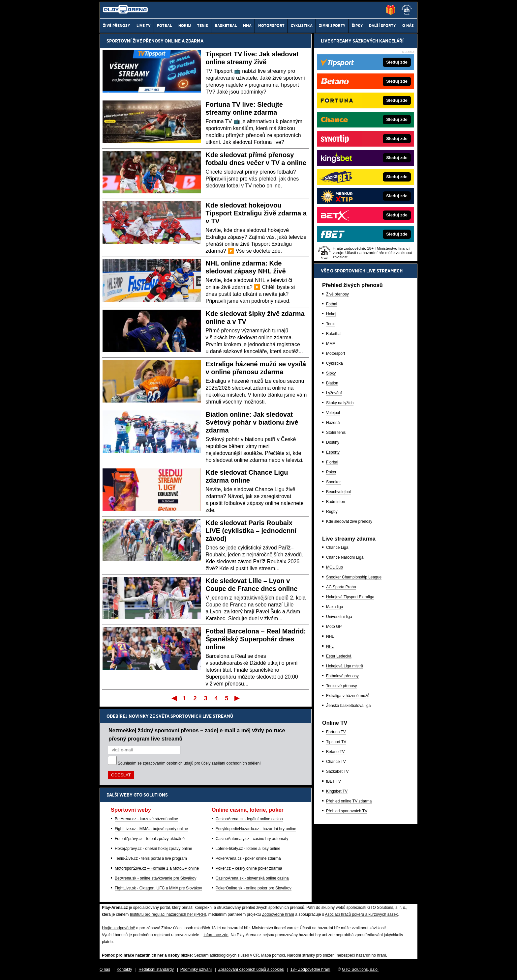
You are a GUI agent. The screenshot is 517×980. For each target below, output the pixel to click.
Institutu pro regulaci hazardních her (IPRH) (168, 914)
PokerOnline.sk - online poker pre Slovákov (254, 888)
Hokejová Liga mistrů (345, 666)
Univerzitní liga (339, 617)
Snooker (334, 482)
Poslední (238, 698)
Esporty (333, 452)
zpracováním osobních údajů (168, 763)
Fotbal (332, 304)
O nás (105, 969)
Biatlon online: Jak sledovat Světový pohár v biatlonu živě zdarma (252, 422)
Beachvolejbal (338, 492)
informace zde (216, 935)
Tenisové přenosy (341, 686)
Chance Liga (337, 547)
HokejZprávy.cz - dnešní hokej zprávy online (153, 849)
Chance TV (336, 762)
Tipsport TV (336, 742)
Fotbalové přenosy (342, 676)
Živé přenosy (337, 294)
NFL (330, 646)
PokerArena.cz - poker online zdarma (248, 858)
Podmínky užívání (196, 969)
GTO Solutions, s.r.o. (360, 969)
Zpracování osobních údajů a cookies (251, 969)
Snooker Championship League (354, 577)
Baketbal (334, 334)
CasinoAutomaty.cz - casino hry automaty (252, 839)
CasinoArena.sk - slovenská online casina (252, 878)
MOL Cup (335, 567)
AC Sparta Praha (341, 587)
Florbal (332, 462)
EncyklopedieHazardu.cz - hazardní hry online (256, 829)
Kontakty (124, 969)
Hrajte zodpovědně (119, 928)
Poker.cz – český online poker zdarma (249, 868)
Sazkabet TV (337, 771)
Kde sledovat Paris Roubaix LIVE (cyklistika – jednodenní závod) (251, 531)
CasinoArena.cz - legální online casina (249, 819)
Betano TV (335, 752)
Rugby (332, 512)
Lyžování (334, 393)
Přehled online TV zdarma (349, 801)
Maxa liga (335, 607)
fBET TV (334, 781)
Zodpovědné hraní (278, 914)
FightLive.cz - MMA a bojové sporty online (151, 829)
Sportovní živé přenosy (135, 41)
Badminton (335, 502)
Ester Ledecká (339, 656)
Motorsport (335, 353)
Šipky (331, 373)
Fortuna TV (336, 732)
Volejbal (333, 413)
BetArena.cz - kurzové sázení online (146, 819)
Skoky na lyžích (340, 403)
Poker (331, 472)
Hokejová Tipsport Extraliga (350, 597)
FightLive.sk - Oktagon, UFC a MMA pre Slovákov (158, 888)
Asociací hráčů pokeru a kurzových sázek (361, 914)
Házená (333, 423)
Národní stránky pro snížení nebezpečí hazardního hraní (337, 955)
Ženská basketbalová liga (348, 706)
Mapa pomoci (273, 955)
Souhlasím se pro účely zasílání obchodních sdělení (189, 763)
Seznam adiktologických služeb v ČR (226, 955)
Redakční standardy (156, 969)
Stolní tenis (336, 433)
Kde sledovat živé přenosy (349, 521)
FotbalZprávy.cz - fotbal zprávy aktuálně (150, 839)
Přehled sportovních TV (347, 811)
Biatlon (332, 383)
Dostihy (333, 442)
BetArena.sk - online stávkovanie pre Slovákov (155, 878)
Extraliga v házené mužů (348, 696)
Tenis (331, 324)
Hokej (331, 314)
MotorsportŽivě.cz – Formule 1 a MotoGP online (157, 868)
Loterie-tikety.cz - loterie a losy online (248, 849)
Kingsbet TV (337, 791)
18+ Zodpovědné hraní (310, 969)
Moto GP (334, 627)
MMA (331, 344)
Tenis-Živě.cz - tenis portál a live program (151, 858)
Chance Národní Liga (345, 557)
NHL (330, 636)
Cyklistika (335, 363)
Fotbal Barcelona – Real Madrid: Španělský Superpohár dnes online (256, 639)
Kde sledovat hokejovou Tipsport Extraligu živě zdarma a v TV (256, 213)
